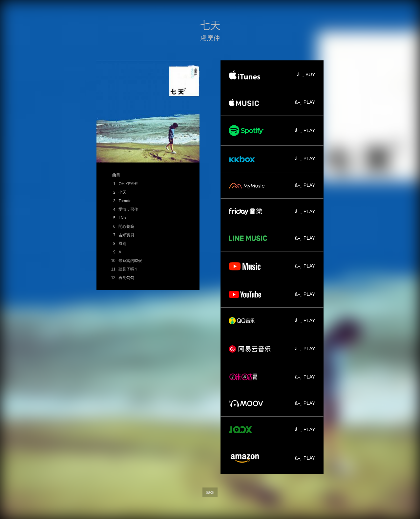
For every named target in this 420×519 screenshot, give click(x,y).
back (210, 492)
